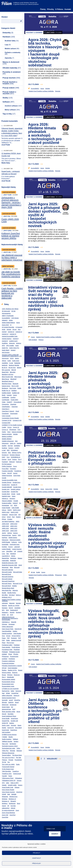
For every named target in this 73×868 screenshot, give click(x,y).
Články (43, 9)
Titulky (18, 764)
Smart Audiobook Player (9, 716)
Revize (4, 675)
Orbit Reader (17, 633)
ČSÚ (19, 430)
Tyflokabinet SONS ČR (9, 781)
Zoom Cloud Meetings (8, 813)
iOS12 (4, 517)
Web (9, 794)
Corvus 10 (16, 427)
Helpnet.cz (5, 499)
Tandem (16, 741)
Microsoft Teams (7, 584)
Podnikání (17, 645)
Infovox (4, 510)
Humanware (5, 505)
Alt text (14, 329)
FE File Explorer (7, 464)
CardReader (6, 397)
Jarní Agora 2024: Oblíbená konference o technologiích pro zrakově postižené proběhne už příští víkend (45, 711)
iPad (13, 517)
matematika (5, 561)
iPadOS (18, 517)
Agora (18, 323)
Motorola (15, 590)
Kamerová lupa (6, 535)
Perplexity (14, 638)
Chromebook (17, 402)
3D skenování (6, 311)
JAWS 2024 (5, 531)
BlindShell (13, 379)
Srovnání (13, 725)
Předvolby (36, 863)
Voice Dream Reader (8, 790)
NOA (7, 610)
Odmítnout (37, 858)
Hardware (9, 37)
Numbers (19, 612)
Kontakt (68, 9)
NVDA (4, 615)
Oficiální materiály (12, 68)
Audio (9, 361)
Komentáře (5, 544)
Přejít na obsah (1, 1)
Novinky (12, 612)
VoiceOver (19, 792)
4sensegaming (6, 313)
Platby (8, 640)
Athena (4, 361)
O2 (8, 615)
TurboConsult (17, 774)
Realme (4, 670)
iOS (19, 515)
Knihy (20, 542)
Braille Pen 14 (6, 391)
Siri (12, 707)
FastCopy (19, 462)
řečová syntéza (6, 673)
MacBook (13, 554)
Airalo (4, 329)
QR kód (4, 668)
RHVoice (10, 675)
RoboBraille (10, 677)
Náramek (12, 603)
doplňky (4, 446)
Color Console (6, 416)
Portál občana (16, 647)
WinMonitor (12, 803)
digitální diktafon (7, 439)
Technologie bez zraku (9, 748)
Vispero (20, 785)
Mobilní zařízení (12, 49)
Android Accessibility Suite (10, 336)
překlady (4, 654)
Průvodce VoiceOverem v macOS (12, 666)
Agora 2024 (5, 325)
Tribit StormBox (6, 771)
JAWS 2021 (14, 526)
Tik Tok (4, 762)
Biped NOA (5, 372)
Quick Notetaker (12, 668)
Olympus (5, 624)
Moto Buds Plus (7, 590)
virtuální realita (12, 785)
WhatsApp (5, 797)
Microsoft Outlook (7, 579)
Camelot (9, 395)
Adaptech (5, 320)
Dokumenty (5, 443)
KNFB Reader (6, 542)
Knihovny (14, 542)
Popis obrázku (6, 647)
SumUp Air (11, 728)
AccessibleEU (6, 318)
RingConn (17, 675)
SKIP (14, 709)
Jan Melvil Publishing (8, 521)
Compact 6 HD (17, 420)
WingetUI (13, 801)
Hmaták (16, 501)
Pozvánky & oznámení (12, 73)
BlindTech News (7, 384)
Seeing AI (16, 696)
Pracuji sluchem (11, 78)
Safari (12, 691)
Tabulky (11, 737)
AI (11, 325)
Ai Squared (19, 327)
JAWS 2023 (14, 528)
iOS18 (9, 517)
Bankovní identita (14, 365)
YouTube (13, 806)
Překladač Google (14, 652)
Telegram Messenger (8, 753)
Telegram (19, 751)
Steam (19, 725)
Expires (14, 459)
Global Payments (7, 476)
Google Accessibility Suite (10, 480)
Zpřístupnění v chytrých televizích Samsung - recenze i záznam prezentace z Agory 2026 (11, 202)
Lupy (8, 45)
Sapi (3, 693)
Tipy (9, 762)
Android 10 (11, 332)
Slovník (4, 714)
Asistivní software (13, 106)
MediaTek (13, 561)
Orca (3, 636)
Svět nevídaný (6, 732)
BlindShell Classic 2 (8, 381)
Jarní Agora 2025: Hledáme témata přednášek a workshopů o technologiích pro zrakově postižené (45, 382)
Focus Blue (5, 469)
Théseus (4, 760)
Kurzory (11, 547)
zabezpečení (6, 808)
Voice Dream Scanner (8, 792)
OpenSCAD (18, 629)
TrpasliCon (16, 771)
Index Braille (15, 508)
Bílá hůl (14, 370)
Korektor (4, 547)
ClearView (15, 407)
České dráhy (14, 400)
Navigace (5, 608)
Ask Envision (6, 352)
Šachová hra (6, 691)
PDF (8, 638)
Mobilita (14, 586)
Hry (20, 503)
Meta (11, 567)
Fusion (4, 473)
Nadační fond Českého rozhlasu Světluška (11, 600)
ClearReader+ (6, 407)
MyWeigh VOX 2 (7, 597)
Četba (4, 402)
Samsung (18, 691)
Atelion (17, 358)
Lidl (15, 551)
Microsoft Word (6, 586)
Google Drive (6, 485)
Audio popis (16, 361)
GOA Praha (17, 476)
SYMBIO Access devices (9, 735)
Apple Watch (6, 350)
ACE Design (15, 318)
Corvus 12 (5, 430)
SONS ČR (5, 723)
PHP (20, 638)
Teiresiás (12, 751)
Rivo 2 (4, 677)
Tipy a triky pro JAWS (8, 764)
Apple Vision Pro (14, 348)
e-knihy (17, 448)
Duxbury (11, 448)
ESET (4, 457)
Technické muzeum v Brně (10, 746)
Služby (8, 98)
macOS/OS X (6, 556)
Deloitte (15, 434)
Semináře (5, 700)
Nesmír (11, 608)
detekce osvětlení (7, 436)
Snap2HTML (6, 721)
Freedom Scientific (7, 471)
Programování (14, 656)
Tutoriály (4, 776)
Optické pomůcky (7, 633)
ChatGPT (10, 402)
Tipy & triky (9, 114)
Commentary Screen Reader (10, 418)
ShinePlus (17, 700)
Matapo (20, 558)
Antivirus (19, 343)
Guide (18, 494)
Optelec (15, 631)
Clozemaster (14, 414)
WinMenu (5, 803)
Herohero (12, 499)
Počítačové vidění (7, 645)
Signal (17, 702)
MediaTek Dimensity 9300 (10, 565)
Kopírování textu (15, 544)
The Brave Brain (17, 755)
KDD (19, 535)
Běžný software (12, 110)
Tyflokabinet (18, 778)
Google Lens (6, 489)
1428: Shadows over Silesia (10, 309)
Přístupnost (5, 656)
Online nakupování (7, 627)
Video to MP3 (14, 783)
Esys (8, 457)
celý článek (34, 84)
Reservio (15, 673)
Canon (15, 395)
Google (4, 478)
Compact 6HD (6, 423)
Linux (3, 554)
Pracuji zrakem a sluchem (9, 93)
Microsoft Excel (6, 574)
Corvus (9, 427)
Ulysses (19, 781)
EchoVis (4, 453)
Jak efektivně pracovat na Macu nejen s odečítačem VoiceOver (12, 258)
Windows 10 (12, 799)
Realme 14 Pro (12, 670)
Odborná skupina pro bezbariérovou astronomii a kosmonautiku (10, 618)
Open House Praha (8, 629)
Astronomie (5, 358)
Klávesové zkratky (15, 540)
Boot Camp (13, 388)
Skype (18, 712)
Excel (9, 459)
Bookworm (5, 388)
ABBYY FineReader (8, 316)
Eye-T (20, 459)
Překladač (5, 652)
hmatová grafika (7, 503)
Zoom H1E (5, 815)
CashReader (6, 400)
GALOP (10, 473)
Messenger (5, 567)
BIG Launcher (6, 370)
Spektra (12, 723)
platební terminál (16, 640)
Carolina (13, 397)
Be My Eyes (12, 368)
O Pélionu (59, 9)
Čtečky (4, 432)
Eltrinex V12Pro (17, 453)
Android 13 (5, 334)
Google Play (14, 492)
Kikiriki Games (13, 538)
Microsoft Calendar (8, 570)
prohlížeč (5, 659)
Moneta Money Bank (8, 588)
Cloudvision (5, 414)
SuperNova (14, 730)
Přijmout (37, 853)
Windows (5, 799)
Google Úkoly (6, 494)
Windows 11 (6, 801)
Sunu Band (18, 728)
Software (8, 102)
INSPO (10, 510)
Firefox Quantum (7, 466)
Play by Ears (10, 643)
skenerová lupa (6, 709)
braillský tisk (16, 393)
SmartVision (14, 718)
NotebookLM (14, 610)
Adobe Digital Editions (8, 323)
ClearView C (6, 409)
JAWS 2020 (5, 526)
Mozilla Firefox (12, 593)
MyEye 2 (18, 595)
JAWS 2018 (5, 524)
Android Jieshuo (7, 339)
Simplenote (13, 705)
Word (18, 803)
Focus (15, 466)
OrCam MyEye (16, 636)
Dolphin (19, 443)
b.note (11, 363)
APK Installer (10, 346)
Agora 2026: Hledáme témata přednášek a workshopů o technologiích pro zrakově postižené (45, 134)
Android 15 (13, 334)
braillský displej (6, 393)
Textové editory (6, 755)
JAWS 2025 (14, 531)
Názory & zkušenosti (11, 63)
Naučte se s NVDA (14, 606)
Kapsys (14, 535)
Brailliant (14, 391)
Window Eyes (13, 797)
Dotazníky (8, 33)
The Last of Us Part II (8, 758)
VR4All (4, 794)
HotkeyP (15, 503)
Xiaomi (4, 806)
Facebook (5, 462)
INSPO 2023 (17, 510)
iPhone (4, 519)
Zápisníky (9, 58)
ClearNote (13, 404)
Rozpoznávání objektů (9, 679)
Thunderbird (18, 760)
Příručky (50, 9)
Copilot (4, 427)
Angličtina (5, 343)
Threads (11, 760)
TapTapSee (13, 744)
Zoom (17, 810)
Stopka (4, 728)
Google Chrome (7, 482)
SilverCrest (5, 705)
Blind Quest (18, 377)
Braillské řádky (12, 41)
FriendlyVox (18, 471)
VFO (3, 783)
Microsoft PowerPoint (8, 581)
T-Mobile (4, 737)
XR (8, 806)
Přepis (10, 654)
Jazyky (4, 533)
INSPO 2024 (6, 512)
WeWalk (14, 794)
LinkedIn (20, 551)
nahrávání (5, 603)
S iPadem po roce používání (10, 689)
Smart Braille (6, 718)
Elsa (9, 453)
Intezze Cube (13, 515)
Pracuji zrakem (11, 88)
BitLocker (13, 372)
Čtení (9, 432)
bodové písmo (6, 386)
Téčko (18, 748)
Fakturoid (12, 462)
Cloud (17, 411)
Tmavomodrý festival (8, 767)
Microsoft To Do (18, 584)
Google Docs (16, 482)
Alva (19, 329)
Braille (19, 388)
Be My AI (5, 368)
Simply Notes (6, 707)
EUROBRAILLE (16, 457)
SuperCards (5, 730)
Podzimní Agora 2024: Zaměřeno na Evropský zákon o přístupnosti (44, 458)
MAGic (13, 556)
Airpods (9, 329)
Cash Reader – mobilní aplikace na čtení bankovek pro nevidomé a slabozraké (12, 293)
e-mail (4, 450)
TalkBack (15, 739)
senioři (11, 700)
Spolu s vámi (6, 725)
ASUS (12, 358)
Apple (17, 346)
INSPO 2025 (14, 512)
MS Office (5, 595)
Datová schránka (17, 432)
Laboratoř (17, 547)
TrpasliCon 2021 (7, 774)
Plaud (4, 643)
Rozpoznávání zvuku (8, 686)
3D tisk (13, 311)
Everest (4, 459)
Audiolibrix (5, 363)
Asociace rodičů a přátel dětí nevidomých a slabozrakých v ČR (12, 355)
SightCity (11, 702)
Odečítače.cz (6, 622)
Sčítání (8, 693)
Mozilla (4, 593)
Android (4, 332)
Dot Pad (10, 446)
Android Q (5, 341)
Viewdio (4, 785)
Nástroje (4, 606)
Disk (16, 441)
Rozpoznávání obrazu (8, 682)
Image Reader (6, 508)
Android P (16, 339)
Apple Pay (5, 348)
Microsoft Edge (18, 572)
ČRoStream (13, 430)
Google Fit (14, 485)
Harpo (14, 496)
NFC (3, 610)
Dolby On (13, 443)
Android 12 (19, 332)
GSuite (13, 494)
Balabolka (17, 363)
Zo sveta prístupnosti (8, 810)
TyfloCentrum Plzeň (8, 778)
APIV (3, 346)
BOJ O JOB (15, 386)
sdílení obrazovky (7, 696)
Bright (4, 395)
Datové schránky (7, 434)
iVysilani (10, 519)
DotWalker (17, 446)
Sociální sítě (14, 721)
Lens (3, 551)
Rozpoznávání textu (8, 684)
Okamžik (14, 622)
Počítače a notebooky (13, 53)
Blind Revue (6, 379)
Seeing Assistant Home (9, 698)
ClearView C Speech (8, 411)
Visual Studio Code (8, 787)
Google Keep (17, 487)
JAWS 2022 (5, 528)
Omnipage (12, 624)
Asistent (13, 350)
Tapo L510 (5, 744)
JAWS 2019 (14, 524)
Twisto (10, 776)
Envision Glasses (15, 455)
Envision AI (5, 455)
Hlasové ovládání (7, 501)
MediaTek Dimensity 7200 (10, 563)
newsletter (17, 608)
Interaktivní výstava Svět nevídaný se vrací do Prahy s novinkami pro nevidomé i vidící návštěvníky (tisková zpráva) (46, 298)
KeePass (5, 538)
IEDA (16, 505)
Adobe (11, 320)
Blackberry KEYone (8, 374)
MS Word (12, 595)
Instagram (5, 515)
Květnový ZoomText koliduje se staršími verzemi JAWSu (11, 236)
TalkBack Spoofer (7, 741)
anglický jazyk (13, 341)
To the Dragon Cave (8, 769)
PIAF (3, 640)
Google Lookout (15, 489)
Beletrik (19, 368)
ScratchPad (15, 693)
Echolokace (14, 450)
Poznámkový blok (7, 650)
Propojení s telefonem (8, 661)
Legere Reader (6, 549)
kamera (15, 533)
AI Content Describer (8, 327)
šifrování (4, 702)
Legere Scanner (17, 549)
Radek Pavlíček (66, 49)
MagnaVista (5, 558)
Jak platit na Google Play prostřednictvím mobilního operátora (11, 274)
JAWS (17, 521)
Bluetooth (16, 384)
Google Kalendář (7, 487)
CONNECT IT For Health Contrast (12, 425)
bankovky (5, 365)
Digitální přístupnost (8, 441)
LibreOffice (9, 551)
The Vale (18, 758)
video (8, 783)
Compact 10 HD (7, 420)
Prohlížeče (12, 659)
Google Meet (6, 492)
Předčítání (17, 650)
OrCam (8, 636)
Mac (8, 554)
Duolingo (5, 448)
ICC (12, 505)
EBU (8, 450)
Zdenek (13, 808)
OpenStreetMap (7, 631)
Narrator (18, 603)
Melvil (20, 565)
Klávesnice (5, 540)
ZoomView (5, 817)
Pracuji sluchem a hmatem (10, 83)
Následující (52, 759)
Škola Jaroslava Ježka (9, 712)
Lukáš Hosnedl (66, 534)
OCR (11, 615)
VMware (17, 787)
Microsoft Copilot (7, 572)
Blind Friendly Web (7, 377)
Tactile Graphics (7, 739)
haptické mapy (6, 496)
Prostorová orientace (8, 663)
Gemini (15, 473)
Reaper (20, 670)
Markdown (13, 558)
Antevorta (12, 343)
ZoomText (12, 815)
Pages (4, 638)
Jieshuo (10, 533)
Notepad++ (5, 612)
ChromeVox (5, 404)
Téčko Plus (5, 751)
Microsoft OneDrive (8, 577)
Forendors (13, 469)
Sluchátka (11, 714)
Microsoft (17, 567)
